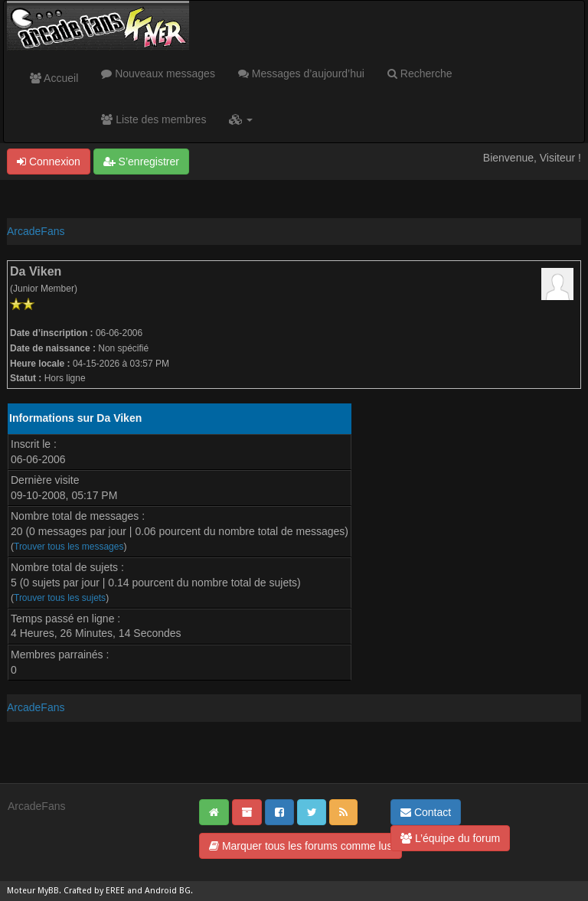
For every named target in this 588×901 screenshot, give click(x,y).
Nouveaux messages (158, 73)
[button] (241, 119)
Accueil (54, 78)
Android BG (168, 891)
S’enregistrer (141, 162)
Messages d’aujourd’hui (301, 73)
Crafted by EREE (94, 891)
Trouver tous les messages (69, 547)
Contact (426, 812)
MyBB (48, 891)
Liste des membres (154, 119)
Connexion (49, 162)
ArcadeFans (36, 231)
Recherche (420, 73)
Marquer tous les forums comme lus (301, 846)
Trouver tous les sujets (60, 598)
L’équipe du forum (450, 838)
